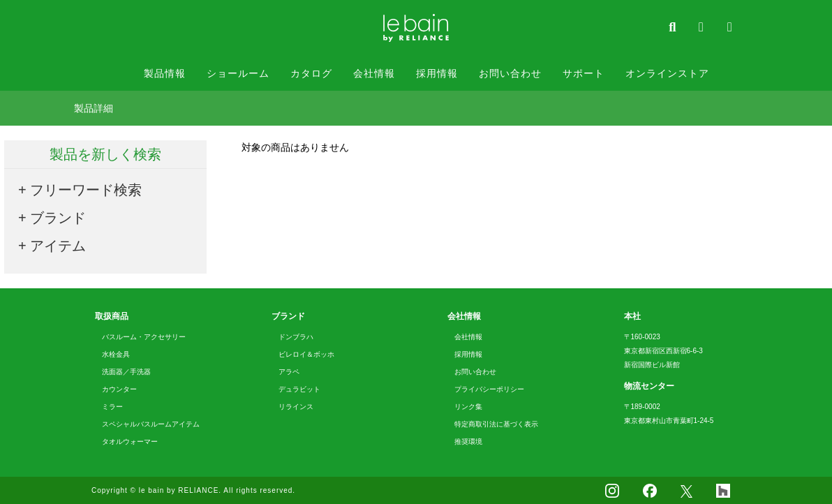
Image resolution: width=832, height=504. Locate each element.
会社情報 (374, 73)
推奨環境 (468, 442)
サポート (584, 73)
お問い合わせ (510, 73)
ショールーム (238, 73)
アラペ (289, 372)
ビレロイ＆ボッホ (306, 354)
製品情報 (165, 73)
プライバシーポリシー (489, 389)
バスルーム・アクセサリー (144, 337)
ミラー (112, 407)
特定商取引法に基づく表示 (496, 424)
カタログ (311, 73)
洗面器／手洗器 (126, 372)
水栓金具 (116, 354)
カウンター (119, 389)
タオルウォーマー (130, 442)
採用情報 (437, 73)
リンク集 (468, 407)
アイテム (58, 246)
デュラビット (299, 389)
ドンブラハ (296, 337)
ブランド (58, 218)
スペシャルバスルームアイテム (151, 424)
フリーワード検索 (86, 190)
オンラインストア (667, 73)
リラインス (296, 407)
